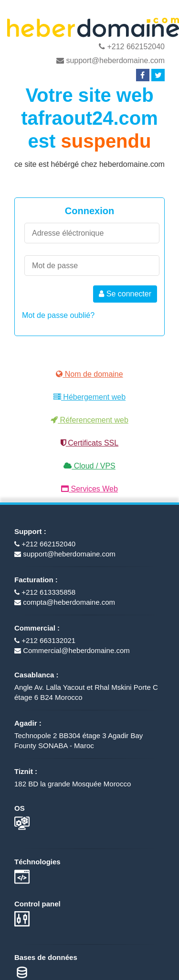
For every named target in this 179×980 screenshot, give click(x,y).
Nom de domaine (89, 374)
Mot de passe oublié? (58, 315)
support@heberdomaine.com (111, 60)
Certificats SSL (89, 443)
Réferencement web (89, 420)
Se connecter (125, 294)
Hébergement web (89, 397)
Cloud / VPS (89, 466)
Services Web (89, 489)
